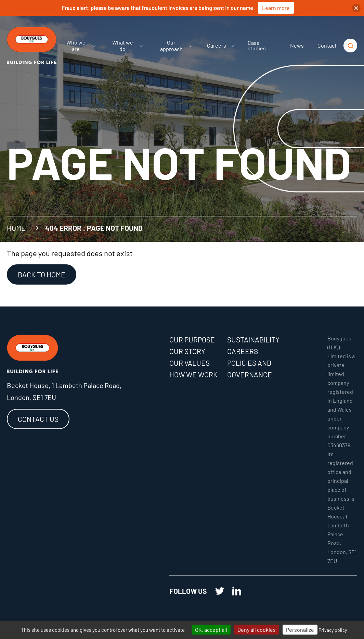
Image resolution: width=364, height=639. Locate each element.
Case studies (257, 45)
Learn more (276, 8)
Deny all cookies (257, 630)
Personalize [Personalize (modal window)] (300, 630)
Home (16, 228)
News (297, 45)
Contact (327, 45)
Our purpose (192, 340)
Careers (220, 45)
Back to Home (42, 274)
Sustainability (253, 340)
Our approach (177, 46)
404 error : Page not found (94, 228)
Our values (190, 363)
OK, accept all (211, 630)
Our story (187, 351)
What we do (128, 46)
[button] (356, 8)
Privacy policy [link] (333, 630)
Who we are (81, 46)
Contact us (38, 419)
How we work (193, 374)
